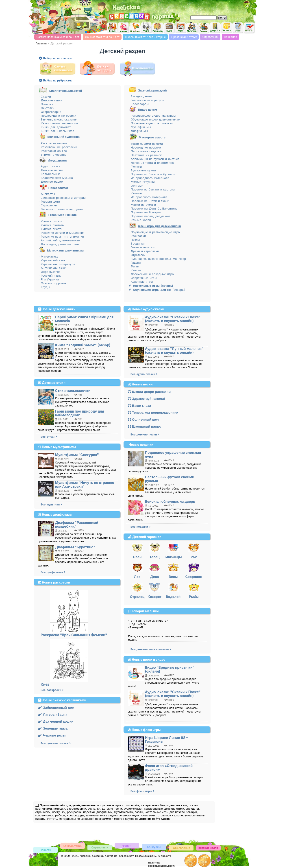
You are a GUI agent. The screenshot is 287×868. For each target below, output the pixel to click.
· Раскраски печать (53, 143)
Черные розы (52, 735)
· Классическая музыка (56, 178)
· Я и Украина (49, 279)
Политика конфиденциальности (162, 864)
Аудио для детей (146, 27)
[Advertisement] (203, 7)
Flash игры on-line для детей (180, 28)
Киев (45, 684)
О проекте (165, 856)
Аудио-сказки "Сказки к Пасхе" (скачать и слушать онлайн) (173, 319)
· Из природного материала (149, 178)
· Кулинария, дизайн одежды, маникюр (157, 259)
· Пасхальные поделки (145, 151)
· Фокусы (135, 166)
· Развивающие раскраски (58, 147)
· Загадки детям (140, 96)
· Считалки (47, 108)
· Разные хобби (140, 220)
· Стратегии (137, 255)
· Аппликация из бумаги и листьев (154, 159)
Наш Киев (230, 37)
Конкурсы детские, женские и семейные (154, 847)
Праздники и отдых (184, 37)
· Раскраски (137, 236)
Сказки (203, 28)
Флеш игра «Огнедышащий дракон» (169, 768)
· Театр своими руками (146, 144)
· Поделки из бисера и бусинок (152, 174)
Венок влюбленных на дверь (170, 502)
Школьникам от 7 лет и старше (146, 37)
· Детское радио (51, 181)
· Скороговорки (50, 112)
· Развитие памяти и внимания (61, 236)
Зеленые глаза (53, 728)
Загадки (226, 28)
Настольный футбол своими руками (170, 479)
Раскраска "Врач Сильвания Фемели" (74, 635)
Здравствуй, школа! (146, 399)
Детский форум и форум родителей (127, 845)
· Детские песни (51, 170)
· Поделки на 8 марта (145, 212)
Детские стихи (238, 28)
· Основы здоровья (53, 283)
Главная (41, 44)
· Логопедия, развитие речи (59, 244)
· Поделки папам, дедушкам (149, 216)
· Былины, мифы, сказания (58, 119)
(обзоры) (157, 290)
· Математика (49, 256)
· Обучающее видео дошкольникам (155, 119)
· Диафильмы (138, 131)
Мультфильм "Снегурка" (77, 455)
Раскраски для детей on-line (158, 28)
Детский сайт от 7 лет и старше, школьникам (138, 68)
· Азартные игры (141, 282)
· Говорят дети (49, 201)
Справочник (210, 37)
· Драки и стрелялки (144, 251)
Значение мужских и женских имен (249, 28)
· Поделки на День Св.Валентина (153, 208)
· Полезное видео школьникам (151, 123)
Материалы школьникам (65, 250)
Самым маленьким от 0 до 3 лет (58, 37)
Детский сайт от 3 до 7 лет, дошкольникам (98, 68)
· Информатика (50, 272)
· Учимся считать (51, 225)
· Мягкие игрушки (142, 182)
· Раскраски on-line (53, 151)
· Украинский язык (52, 260)
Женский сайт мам (123, 28)
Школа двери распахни (149, 392)
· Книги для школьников (57, 131)
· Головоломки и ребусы (147, 100)
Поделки (135, 28)
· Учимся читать (51, 221)
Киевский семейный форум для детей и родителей (112, 27)
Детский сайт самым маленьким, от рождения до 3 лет (59, 68)
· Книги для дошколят (55, 127)
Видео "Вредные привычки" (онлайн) (170, 669)
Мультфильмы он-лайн (192, 28)
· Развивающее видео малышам (152, 116)
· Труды (44, 287)
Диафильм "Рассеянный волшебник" (77, 525)
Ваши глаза (139, 406)
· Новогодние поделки (145, 147)
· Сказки (45, 96)
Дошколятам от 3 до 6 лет (102, 37)
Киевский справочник (100, 847)
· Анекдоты (47, 194)
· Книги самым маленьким (58, 123)
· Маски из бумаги (142, 205)
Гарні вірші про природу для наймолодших (80, 413)
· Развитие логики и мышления (62, 233)
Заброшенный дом (56, 707)
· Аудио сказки (50, 166)
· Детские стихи (51, 100)
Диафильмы (215, 28)
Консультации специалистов (73, 846)
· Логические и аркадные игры (151, 274)
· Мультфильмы (140, 127)
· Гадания (136, 262)
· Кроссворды (139, 104)
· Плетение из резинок (145, 155)
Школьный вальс (145, 426)
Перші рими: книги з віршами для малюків (84, 319)
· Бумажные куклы (142, 170)
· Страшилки (48, 205)
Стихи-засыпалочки (73, 391)
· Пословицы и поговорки (58, 116)
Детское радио (169, 28)
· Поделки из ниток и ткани (149, 201)
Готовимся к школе (63, 215)
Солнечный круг (143, 419)
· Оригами (136, 186)
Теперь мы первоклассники (153, 412)
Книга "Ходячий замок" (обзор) (83, 345)
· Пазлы (134, 240)
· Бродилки (137, 243)
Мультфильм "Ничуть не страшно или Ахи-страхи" (85, 485)
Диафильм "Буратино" (75, 547)
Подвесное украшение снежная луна (173, 455)
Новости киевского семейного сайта (46, 850)
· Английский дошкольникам (60, 240)
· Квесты (135, 270)
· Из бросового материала (148, 197)
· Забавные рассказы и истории (62, 198)
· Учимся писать (51, 229)
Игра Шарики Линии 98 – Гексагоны (167, 740)
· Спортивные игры (143, 278)
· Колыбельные (50, 174)
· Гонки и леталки (142, 247)
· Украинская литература (57, 264)
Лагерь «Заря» (53, 714)
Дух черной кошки (56, 721)
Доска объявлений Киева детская (181, 847)
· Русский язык (50, 275)
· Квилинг (136, 193)
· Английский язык (52, 268)
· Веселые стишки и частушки (61, 209)
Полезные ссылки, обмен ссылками (208, 848)
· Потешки (46, 104)
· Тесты (134, 266)
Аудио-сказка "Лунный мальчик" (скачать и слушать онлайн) (174, 351)
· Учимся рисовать (52, 155)
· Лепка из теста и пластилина (151, 163)
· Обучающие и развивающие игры (155, 232)
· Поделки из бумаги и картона (152, 189)
